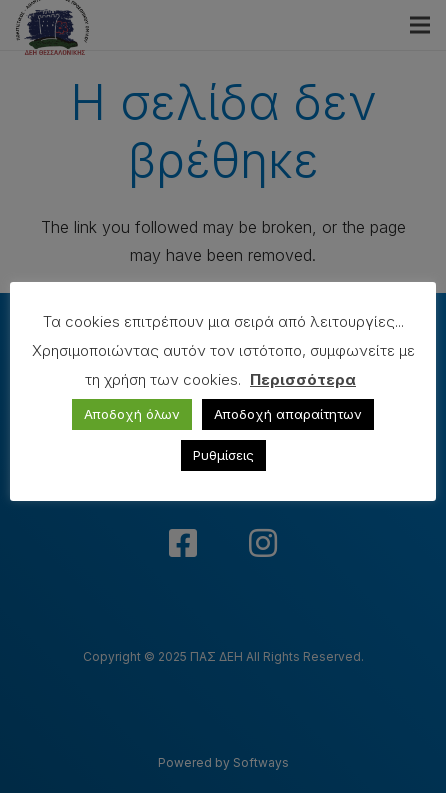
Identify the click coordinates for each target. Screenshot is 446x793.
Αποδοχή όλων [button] (132, 414)
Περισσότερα (303, 379)
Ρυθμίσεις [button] (223, 455)
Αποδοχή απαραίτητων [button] (288, 414)
